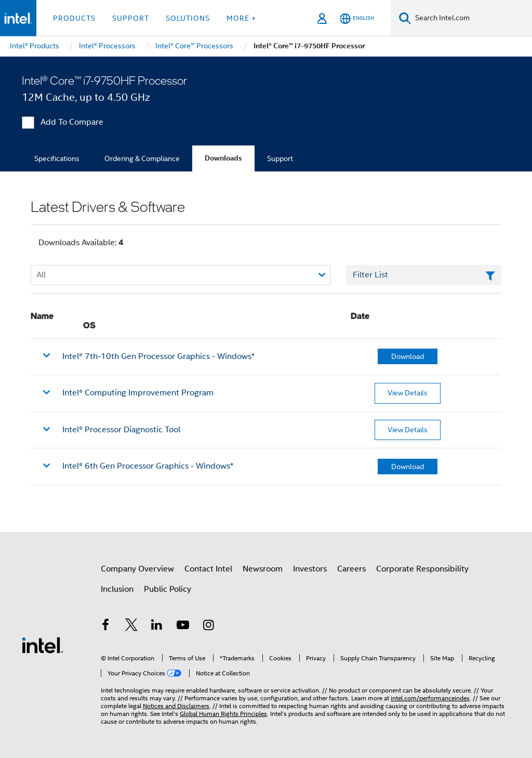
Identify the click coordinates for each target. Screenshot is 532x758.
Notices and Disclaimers (176, 706)
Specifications (57, 158)
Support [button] (131, 18)
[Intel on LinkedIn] (157, 627)
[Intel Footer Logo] (43, 645)
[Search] (405, 18)
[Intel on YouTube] (183, 627)
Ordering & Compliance (142, 158)
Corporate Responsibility (422, 569)
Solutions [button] (188, 18)
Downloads (223, 158)
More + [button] (241, 18)
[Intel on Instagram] (208, 627)
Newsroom (263, 569)
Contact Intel (208, 569)
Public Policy (168, 589)
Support (280, 158)
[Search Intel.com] (471, 18)
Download (408, 356)
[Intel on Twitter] (131, 627)
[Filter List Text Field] (424, 275)
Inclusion (117, 589)
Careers (351, 569)
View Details (408, 393)
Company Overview (137, 569)
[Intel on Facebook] (105, 627)
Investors (310, 569)
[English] (357, 18)
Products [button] (74, 18)
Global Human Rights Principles (223, 714)
